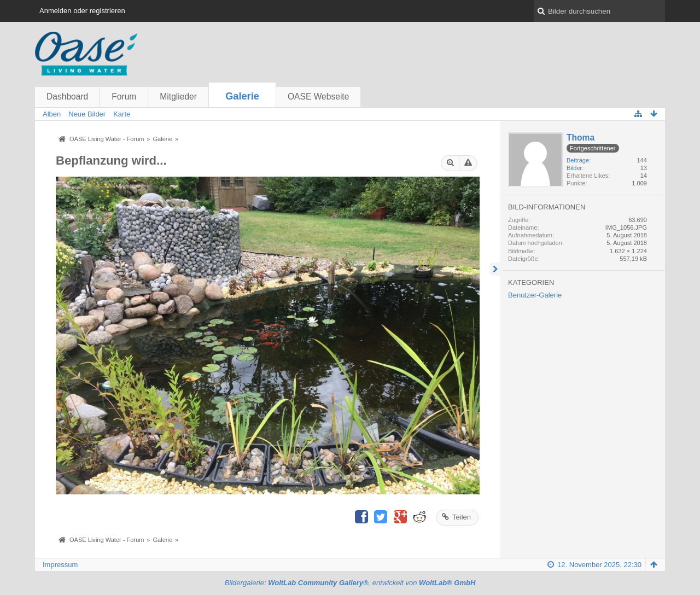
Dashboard (67, 97)
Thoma (581, 138)
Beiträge (578, 160)
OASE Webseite (318, 97)
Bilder (574, 168)
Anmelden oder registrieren (82, 11)
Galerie (242, 96)
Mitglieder (178, 97)
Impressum (60, 565)
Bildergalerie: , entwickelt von (350, 583)
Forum (124, 97)
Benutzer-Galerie (535, 295)
